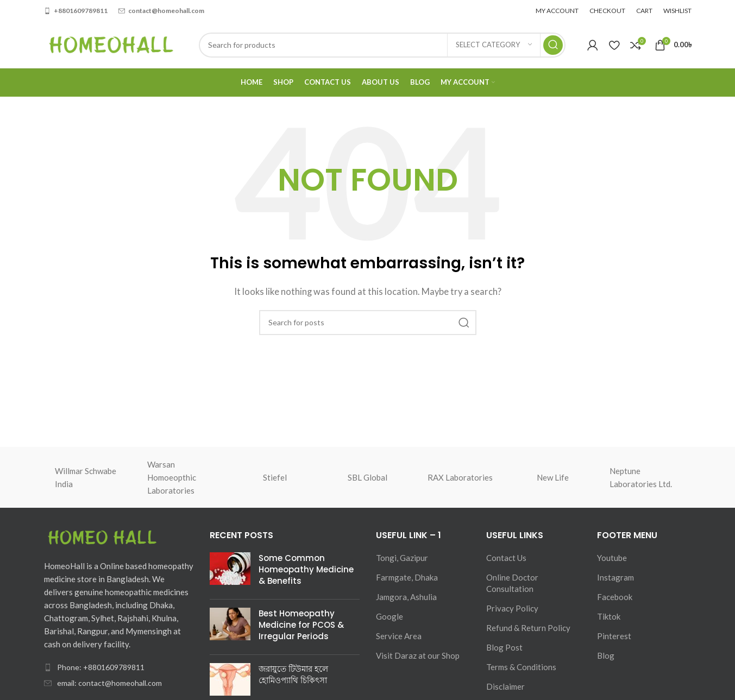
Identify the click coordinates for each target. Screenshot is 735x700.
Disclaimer (505, 686)
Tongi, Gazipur (402, 558)
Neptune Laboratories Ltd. (641, 477)
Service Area (399, 636)
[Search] (382, 45)
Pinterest (614, 636)
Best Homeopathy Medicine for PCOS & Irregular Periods (301, 625)
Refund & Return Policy (528, 628)
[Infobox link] (76, 11)
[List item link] (119, 667)
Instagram (615, 577)
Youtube (612, 558)
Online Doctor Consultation (512, 583)
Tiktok (609, 616)
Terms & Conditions (521, 667)
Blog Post (504, 647)
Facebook (615, 597)
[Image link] (104, 538)
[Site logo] (111, 43)
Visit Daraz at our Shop (418, 655)
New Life (553, 477)
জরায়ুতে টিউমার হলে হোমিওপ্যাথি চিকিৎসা (293, 674)
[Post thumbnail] (230, 572)
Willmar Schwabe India (86, 477)
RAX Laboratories (460, 477)
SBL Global (367, 477)
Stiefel (275, 477)
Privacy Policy (512, 608)
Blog (606, 655)
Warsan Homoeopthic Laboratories (172, 477)
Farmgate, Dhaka (407, 577)
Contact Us (506, 558)
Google (390, 616)
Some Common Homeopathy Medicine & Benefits (306, 569)
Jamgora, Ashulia (406, 597)
